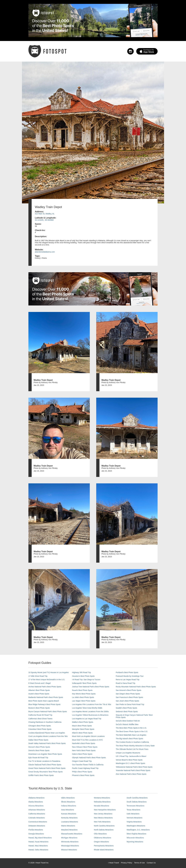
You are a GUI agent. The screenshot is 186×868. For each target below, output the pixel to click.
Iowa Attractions (68, 810)
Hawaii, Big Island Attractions (40, 838)
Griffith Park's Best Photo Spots (41, 775)
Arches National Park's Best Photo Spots (45, 687)
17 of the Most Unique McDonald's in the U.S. (47, 680)
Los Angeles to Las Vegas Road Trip (87, 719)
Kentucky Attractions (69, 818)
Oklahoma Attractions (102, 838)
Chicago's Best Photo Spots (40, 726)
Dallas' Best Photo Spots (38, 740)
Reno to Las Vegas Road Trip (128, 680)
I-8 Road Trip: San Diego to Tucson (86, 680)
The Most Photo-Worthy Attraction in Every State (135, 746)
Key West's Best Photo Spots (84, 694)
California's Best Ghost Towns (40, 719)
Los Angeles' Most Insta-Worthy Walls (87, 708)
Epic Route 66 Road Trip (38, 758)
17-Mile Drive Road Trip (38, 676)
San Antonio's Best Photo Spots (128, 690)
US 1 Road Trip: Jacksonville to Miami (131, 756)
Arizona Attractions (36, 806)
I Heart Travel (114, 863)
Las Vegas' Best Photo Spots (84, 701)
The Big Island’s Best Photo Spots (129, 739)
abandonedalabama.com (45, 252)
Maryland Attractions (69, 830)
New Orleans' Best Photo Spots (85, 747)
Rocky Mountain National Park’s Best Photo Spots (136, 687)
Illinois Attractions (68, 802)
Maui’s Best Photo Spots (82, 726)
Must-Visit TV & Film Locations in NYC (87, 740)
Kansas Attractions (69, 814)
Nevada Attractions (102, 806)
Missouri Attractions (69, 850)
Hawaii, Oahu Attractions (38, 850)
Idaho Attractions (68, 798)
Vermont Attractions (135, 818)
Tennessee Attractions (136, 806)
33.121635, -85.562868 (44, 220)
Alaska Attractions (36, 802)
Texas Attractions (134, 810)
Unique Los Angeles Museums (128, 753)
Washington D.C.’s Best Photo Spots (130, 763)
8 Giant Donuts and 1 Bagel (40, 683)
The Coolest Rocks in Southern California (132, 742)
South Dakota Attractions (137, 802)
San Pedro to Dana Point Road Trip (130, 704)
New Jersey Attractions (103, 814)
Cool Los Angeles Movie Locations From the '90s (48, 736)
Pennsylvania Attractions (104, 846)
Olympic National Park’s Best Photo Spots (89, 758)
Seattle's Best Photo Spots (126, 708)
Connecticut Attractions (38, 822)
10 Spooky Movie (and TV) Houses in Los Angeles (49, 672)
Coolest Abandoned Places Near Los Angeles (47, 733)
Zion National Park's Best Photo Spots (131, 774)
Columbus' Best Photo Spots (40, 729)
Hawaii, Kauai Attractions (38, 842)
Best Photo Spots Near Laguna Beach (44, 701)
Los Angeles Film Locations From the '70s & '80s (92, 704)
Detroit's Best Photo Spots (39, 750)
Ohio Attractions (100, 834)
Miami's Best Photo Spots (82, 733)
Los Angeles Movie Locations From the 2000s (90, 712)
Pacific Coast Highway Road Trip (85, 768)
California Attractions (37, 814)
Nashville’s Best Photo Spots (84, 743)
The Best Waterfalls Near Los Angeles (131, 735)
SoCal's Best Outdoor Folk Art (128, 721)
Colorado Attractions (37, 818)
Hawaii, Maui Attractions (38, 846)
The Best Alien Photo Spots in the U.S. (131, 728)
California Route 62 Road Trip (40, 715)
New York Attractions (102, 822)
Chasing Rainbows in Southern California (45, 722)
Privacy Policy (127, 863)
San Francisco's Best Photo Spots (129, 697)
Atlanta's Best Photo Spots (39, 690)
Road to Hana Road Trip (125, 683)
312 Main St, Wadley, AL (45, 214)
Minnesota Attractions (70, 842)
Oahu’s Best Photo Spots (82, 754)
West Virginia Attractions (136, 834)
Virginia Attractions (134, 822)
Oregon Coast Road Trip (82, 761)
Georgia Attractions (36, 834)
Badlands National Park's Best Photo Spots (46, 697)
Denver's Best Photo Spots (39, 747)
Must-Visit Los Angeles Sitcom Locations (88, 736)
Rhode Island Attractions (104, 850)
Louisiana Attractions (70, 822)
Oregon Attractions (101, 842)
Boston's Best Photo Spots (39, 708)
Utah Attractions (133, 814)
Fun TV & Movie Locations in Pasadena (44, 761)
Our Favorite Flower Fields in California (88, 765)
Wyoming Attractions (135, 842)
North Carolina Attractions (104, 826)
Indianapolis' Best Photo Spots (84, 683)
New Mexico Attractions (103, 818)
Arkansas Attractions (37, 810)
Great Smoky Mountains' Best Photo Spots (46, 772)
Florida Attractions (36, 830)
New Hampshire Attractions (105, 810)
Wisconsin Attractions (135, 838)
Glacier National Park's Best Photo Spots (45, 765)
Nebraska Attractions (102, 802)
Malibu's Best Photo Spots (83, 722)
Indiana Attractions (69, 806)
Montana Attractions (102, 798)
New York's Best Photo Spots (84, 750)
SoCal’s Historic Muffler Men (127, 724)
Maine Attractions (68, 826)
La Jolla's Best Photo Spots (83, 697)
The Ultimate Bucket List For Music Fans (132, 749)
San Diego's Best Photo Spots (128, 694)
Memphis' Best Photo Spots (83, 729)
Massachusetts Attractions (72, 834)
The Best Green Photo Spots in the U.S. (132, 731)
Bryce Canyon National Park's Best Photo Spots (48, 712)
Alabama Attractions (36, 798)
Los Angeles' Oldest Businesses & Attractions (90, 715)
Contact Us (151, 863)
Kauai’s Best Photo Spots (82, 690)
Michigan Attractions (69, 838)
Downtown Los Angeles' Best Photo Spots (45, 754)
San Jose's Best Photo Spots (127, 701)
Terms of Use (139, 863)
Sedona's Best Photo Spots (127, 712)
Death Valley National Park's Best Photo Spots (47, 743)
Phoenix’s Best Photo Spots (83, 775)
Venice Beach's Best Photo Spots (129, 760)
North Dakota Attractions (104, 830)
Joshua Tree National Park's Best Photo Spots (91, 687)
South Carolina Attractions (137, 798)
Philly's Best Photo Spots (82, 772)
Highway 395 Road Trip (82, 672)
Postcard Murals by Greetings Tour (130, 676)
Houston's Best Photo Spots (83, 676)
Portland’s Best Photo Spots (127, 672)
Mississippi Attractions (70, 846)
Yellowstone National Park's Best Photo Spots (134, 767)
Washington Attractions (136, 826)
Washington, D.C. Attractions (138, 830)
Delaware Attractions (37, 826)
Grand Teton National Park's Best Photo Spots (47, 768)
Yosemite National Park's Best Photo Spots (133, 770)
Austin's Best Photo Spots (39, 694)
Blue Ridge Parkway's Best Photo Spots (44, 704)
